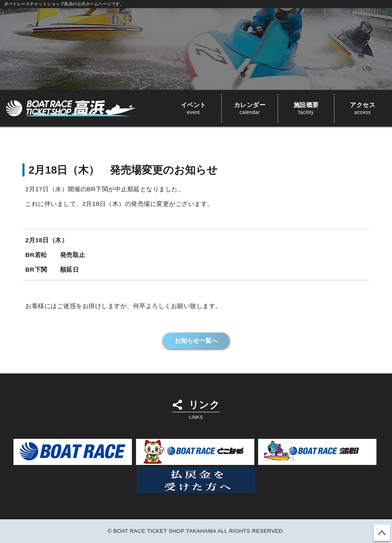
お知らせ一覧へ (196, 341)
